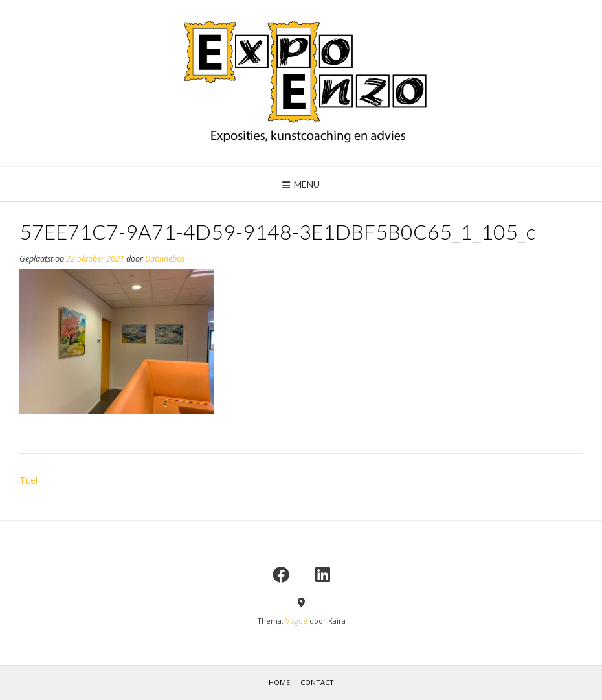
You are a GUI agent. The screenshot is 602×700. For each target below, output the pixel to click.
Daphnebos (165, 259)
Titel (28, 480)
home (279, 682)
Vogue (296, 621)
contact (317, 682)
